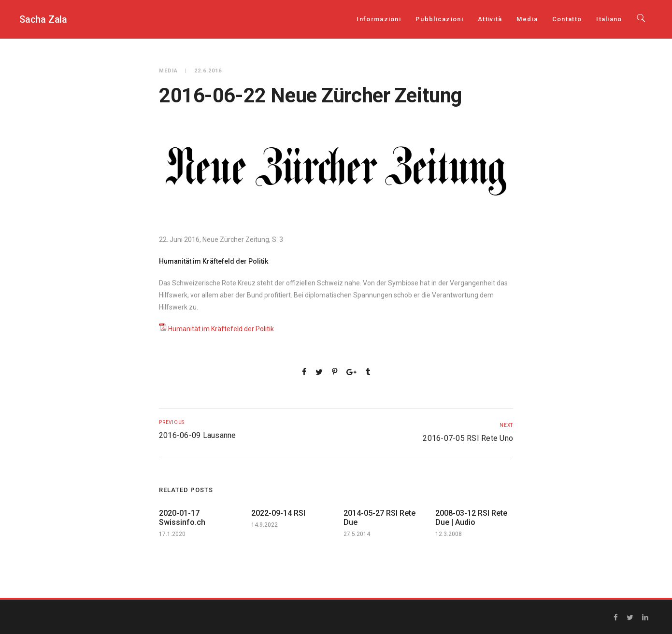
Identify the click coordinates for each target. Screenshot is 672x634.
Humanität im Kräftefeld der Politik (221, 329)
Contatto (567, 19)
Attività (490, 19)
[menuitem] (609, 19)
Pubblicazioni (439, 19)
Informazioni (379, 19)
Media (527, 19)
